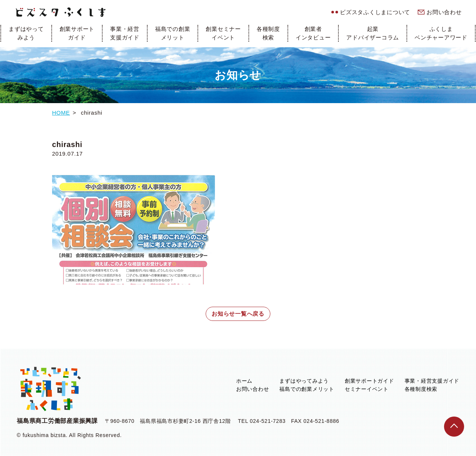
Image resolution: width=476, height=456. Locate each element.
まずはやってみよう (26, 33)
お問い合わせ (444, 12)
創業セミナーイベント (223, 33)
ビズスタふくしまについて (375, 12)
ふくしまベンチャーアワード (441, 33)
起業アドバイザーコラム (373, 33)
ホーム (244, 381)
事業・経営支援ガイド (125, 33)
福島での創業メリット (173, 33)
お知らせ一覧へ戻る (238, 314)
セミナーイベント (367, 389)
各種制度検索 (268, 33)
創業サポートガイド (77, 33)
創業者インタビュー (313, 33)
